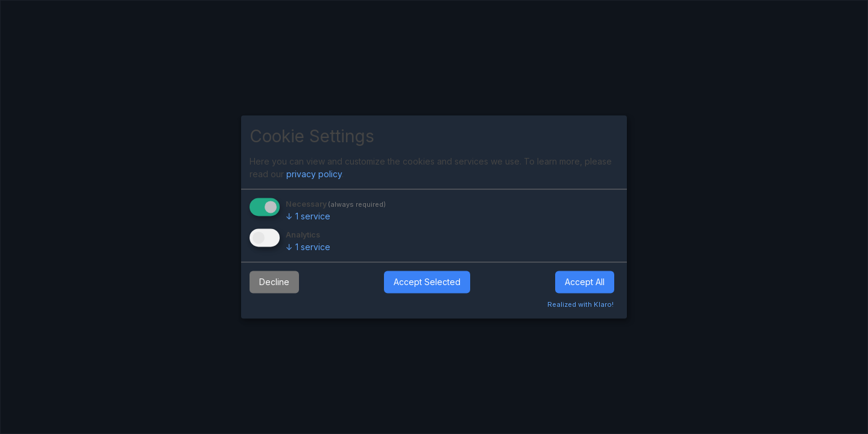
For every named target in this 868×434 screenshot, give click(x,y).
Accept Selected (427, 282)
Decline (274, 282)
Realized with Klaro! (580, 305)
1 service (308, 216)
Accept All (585, 282)
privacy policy (314, 174)
